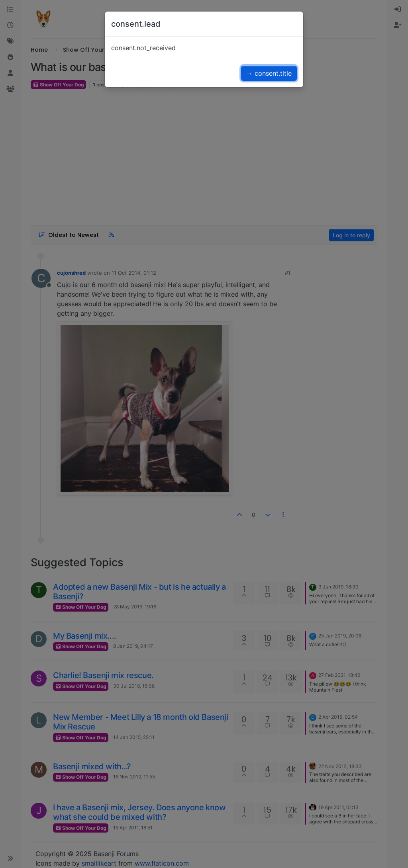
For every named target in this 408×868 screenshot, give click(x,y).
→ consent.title (269, 73)
